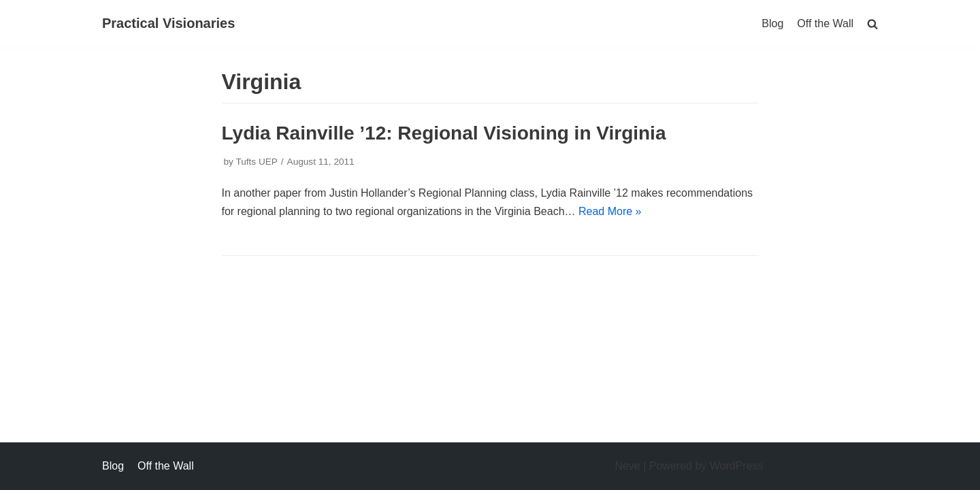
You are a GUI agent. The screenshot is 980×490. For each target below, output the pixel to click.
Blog (772, 23)
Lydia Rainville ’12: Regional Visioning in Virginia (444, 133)
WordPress (737, 466)
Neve (627, 466)
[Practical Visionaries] (168, 24)
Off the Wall (825, 23)
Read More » (610, 211)
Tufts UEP (256, 162)
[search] (872, 23)
